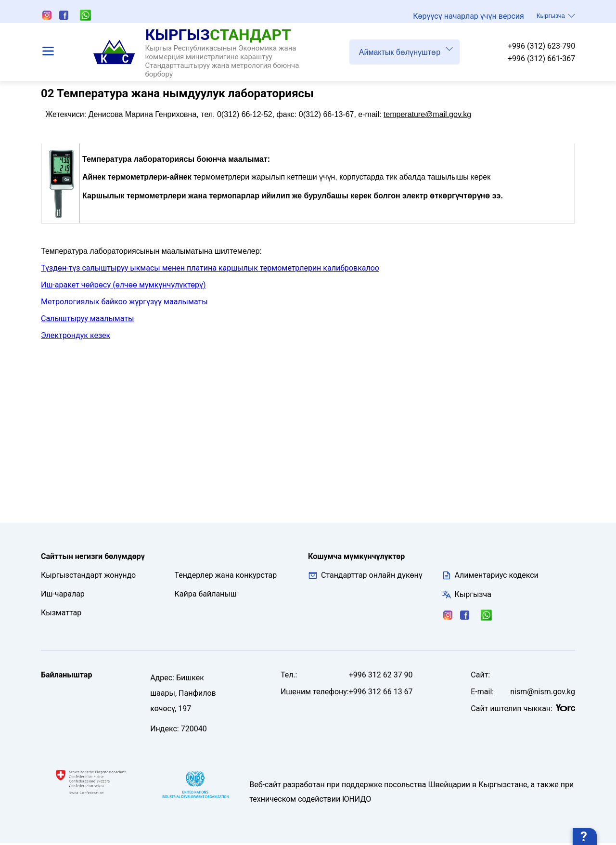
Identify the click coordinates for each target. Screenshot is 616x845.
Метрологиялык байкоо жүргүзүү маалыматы (124, 304)
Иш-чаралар (63, 596)
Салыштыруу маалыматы (87, 320)
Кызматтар (61, 615)
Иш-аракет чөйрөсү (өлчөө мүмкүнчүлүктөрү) (123, 287)
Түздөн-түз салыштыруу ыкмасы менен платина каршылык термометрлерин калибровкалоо (210, 270)
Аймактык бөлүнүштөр (406, 50)
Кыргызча (556, 15)
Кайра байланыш (206, 596)
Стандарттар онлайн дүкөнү (365, 577)
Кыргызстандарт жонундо (88, 577)
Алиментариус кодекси (497, 577)
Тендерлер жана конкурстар (226, 577)
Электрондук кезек (76, 337)
